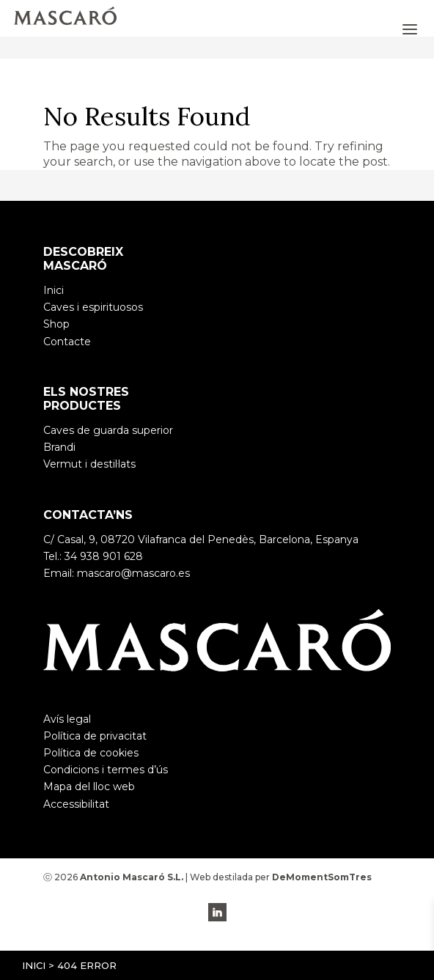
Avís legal (67, 719)
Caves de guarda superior (108, 430)
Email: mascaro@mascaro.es (117, 573)
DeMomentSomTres (322, 877)
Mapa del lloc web (89, 786)
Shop (56, 324)
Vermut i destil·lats (89, 464)
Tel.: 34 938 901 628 (93, 556)
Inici (34, 965)
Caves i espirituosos (93, 307)
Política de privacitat (95, 736)
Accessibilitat (76, 804)
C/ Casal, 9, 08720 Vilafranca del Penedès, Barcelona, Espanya (201, 539)
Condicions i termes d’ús (106, 770)
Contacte (67, 342)
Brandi (59, 447)
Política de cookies (91, 753)
